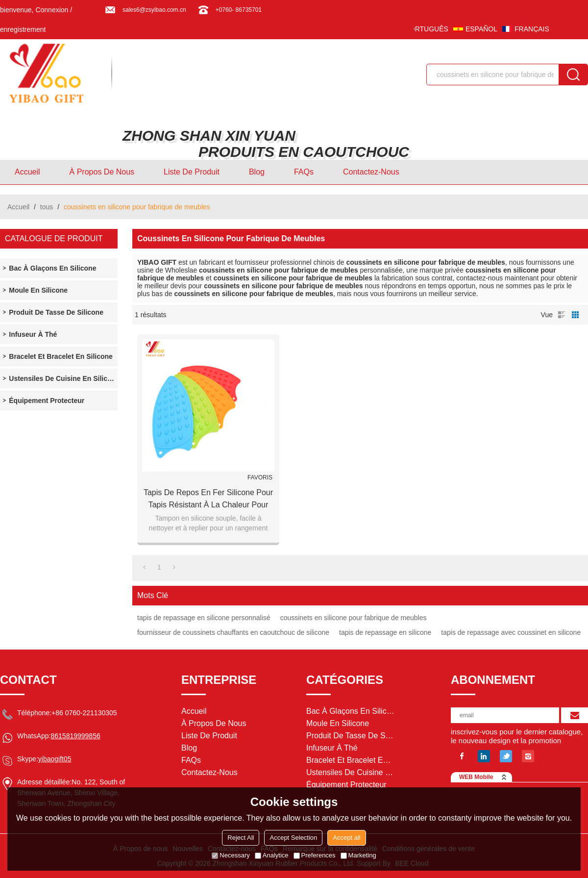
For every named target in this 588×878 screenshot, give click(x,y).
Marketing (358, 855)
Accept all (346, 838)
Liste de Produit (192, 172)
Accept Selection (293, 838)
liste (562, 315)
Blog (257, 172)
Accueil (27, 172)
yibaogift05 (55, 759)
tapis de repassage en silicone (385, 632)
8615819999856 (75, 736)
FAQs (304, 172)
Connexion (52, 10)
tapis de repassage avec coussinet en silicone (511, 632)
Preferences (315, 855)
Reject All (241, 838)
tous (47, 207)
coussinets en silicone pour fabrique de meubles (354, 618)
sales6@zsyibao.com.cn (154, 10)
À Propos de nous (102, 172)
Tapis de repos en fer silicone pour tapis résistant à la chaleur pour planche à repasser (208, 500)
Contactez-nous (371, 172)
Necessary (231, 855)
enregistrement (23, 29)
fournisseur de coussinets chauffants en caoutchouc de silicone (233, 632)
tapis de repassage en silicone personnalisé (204, 618)
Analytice (272, 855)
